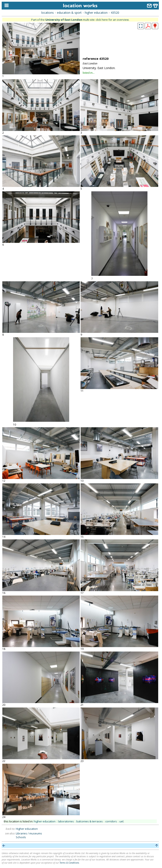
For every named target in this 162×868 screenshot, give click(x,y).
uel (121, 821)
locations (48, 13)
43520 (115, 13)
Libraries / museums (29, 833)
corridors (111, 821)
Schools (21, 837)
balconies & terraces (90, 821)
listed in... (89, 73)
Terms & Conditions (69, 863)
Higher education (27, 829)
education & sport (69, 13)
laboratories (66, 821)
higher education (96, 13)
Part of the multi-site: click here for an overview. (80, 20)
